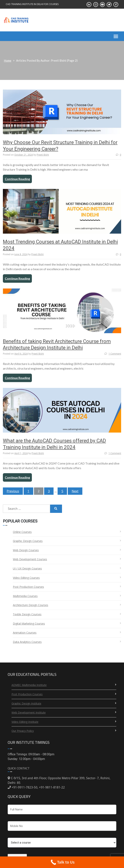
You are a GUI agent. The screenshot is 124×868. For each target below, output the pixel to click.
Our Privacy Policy (23, 731)
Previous (13, 491)
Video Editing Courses (26, 578)
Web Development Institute (29, 712)
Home (8, 60)
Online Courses (22, 532)
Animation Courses (25, 633)
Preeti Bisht (43, 155)
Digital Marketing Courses (29, 624)
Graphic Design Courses (28, 541)
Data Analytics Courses (27, 642)
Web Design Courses (26, 550)
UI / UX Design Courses (27, 568)
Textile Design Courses (27, 614)
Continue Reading (17, 179)
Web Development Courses (30, 559)
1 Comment (113, 354)
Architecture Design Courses (31, 605)
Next (75, 491)
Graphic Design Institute (26, 703)
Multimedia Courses (25, 596)
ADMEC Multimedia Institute (29, 685)
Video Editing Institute (25, 722)
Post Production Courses (28, 587)
